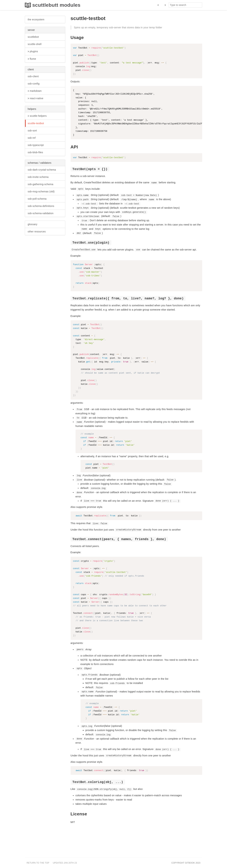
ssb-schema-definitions (41, 206)
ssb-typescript (36, 145)
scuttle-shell (35, 44)
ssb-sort (32, 131)
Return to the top (38, 863)
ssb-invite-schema (38, 177)
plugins (33, 52)
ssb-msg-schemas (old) (41, 191)
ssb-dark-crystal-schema (42, 170)
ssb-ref (32, 138)
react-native (35, 98)
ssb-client (33, 76)
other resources (37, 232)
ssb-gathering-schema (41, 184)
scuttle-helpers (37, 116)
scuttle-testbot (36, 123)
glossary (33, 224)
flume (32, 59)
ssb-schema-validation (41, 213)
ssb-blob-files (35, 152)
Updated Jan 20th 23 (65, 863)
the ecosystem (36, 19)
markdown (35, 91)
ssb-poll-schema (37, 199)
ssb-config (34, 84)
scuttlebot (33, 37)
